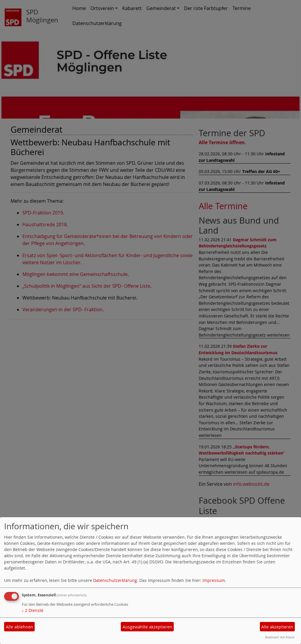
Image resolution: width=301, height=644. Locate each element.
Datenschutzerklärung (115, 580)
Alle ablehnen (20, 627)
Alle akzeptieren (277, 627)
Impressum (214, 580)
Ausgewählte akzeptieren (147, 627)
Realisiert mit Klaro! (280, 637)
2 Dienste (33, 610)
